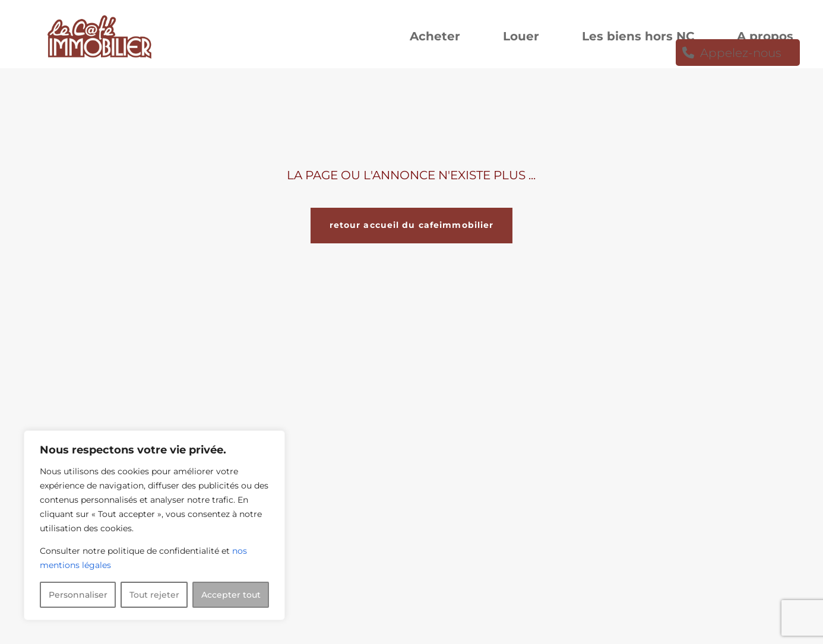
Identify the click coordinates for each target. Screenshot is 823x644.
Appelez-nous (741, 54)
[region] (154, 525)
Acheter (435, 38)
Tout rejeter (154, 595)
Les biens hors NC (638, 38)
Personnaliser (78, 595)
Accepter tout (231, 595)
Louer (521, 38)
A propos (765, 38)
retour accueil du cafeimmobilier (412, 225)
